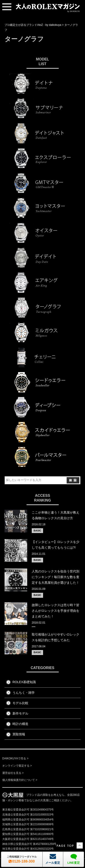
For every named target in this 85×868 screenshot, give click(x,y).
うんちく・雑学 (24, 693)
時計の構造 (20, 724)
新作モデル (20, 713)
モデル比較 (20, 703)
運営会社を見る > (13, 773)
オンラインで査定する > (17, 766)
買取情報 (19, 734)
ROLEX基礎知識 (24, 682)
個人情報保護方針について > (20, 780)
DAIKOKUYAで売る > (15, 758)
